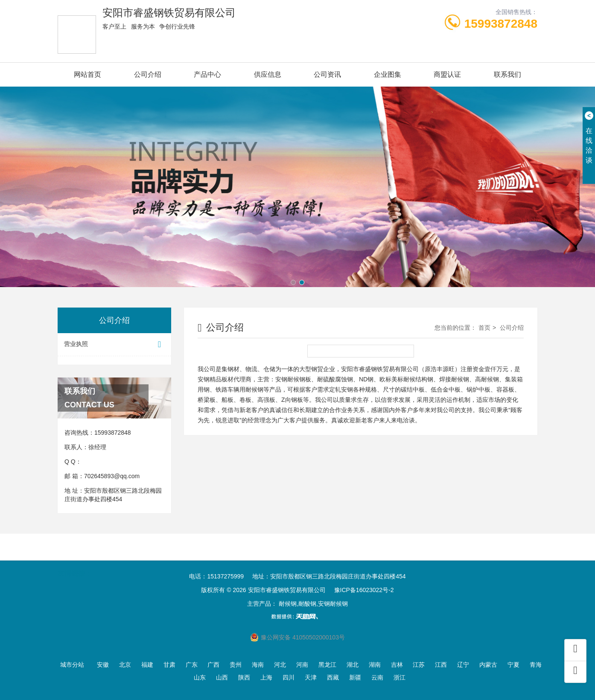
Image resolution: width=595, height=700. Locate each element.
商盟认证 (447, 74)
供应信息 (268, 74)
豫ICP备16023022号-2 (364, 590)
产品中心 (207, 74)
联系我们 (507, 74)
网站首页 (87, 74)
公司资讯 (327, 74)
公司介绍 (148, 74)
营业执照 (114, 344)
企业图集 (388, 74)
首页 (484, 328)
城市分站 (72, 665)
